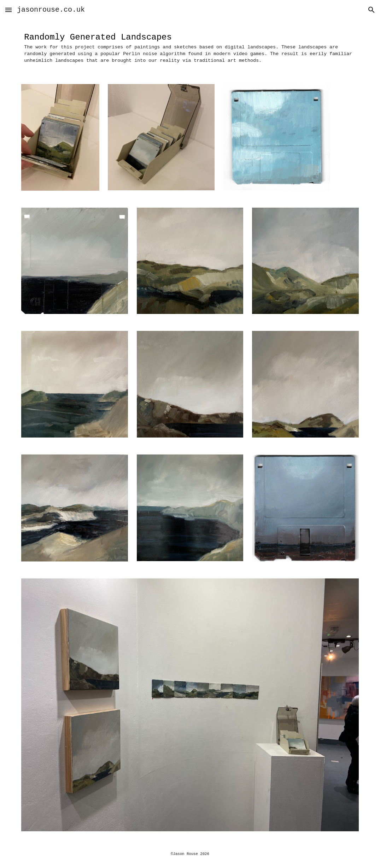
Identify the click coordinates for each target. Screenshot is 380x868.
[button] (8, 10)
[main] (190, 48)
